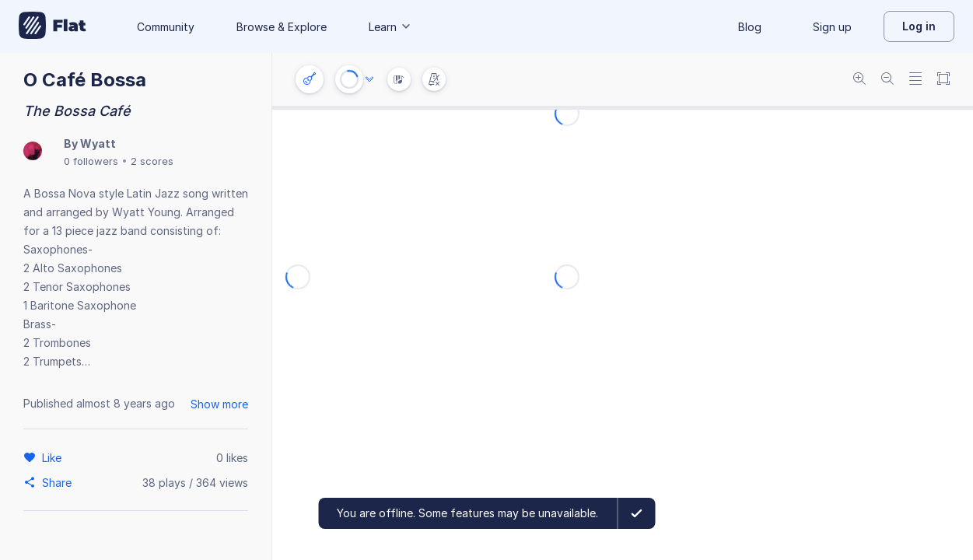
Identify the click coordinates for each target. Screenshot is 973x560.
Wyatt (98, 143)
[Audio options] (369, 79)
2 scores (152, 161)
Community (166, 27)
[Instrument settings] (310, 79)
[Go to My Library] (52, 26)
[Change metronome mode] (434, 79)
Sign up (832, 27)
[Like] (54, 457)
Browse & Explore (282, 27)
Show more (219, 404)
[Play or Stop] (349, 79)
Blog (750, 27)
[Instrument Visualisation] (399, 79)
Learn (390, 27)
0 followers (91, 161)
